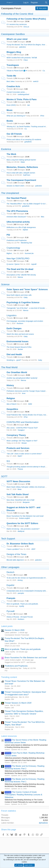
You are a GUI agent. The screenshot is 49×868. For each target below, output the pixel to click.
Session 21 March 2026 (15, 186)
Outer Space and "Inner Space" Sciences (27, 289)
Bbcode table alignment (15, 560)
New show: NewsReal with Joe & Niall (20, 500)
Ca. (44, 71)
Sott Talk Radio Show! (18, 494)
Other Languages (10, 567)
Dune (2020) (11, 105)
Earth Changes (14, 328)
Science (5, 284)
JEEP (33, 549)
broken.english (24, 518)
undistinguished (23, 94)
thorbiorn (20, 323)
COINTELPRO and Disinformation (23, 422)
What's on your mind (17, 39)
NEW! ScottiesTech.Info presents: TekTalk (22, 58)
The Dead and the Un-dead (20, 269)
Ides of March (12, 404)
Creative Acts (13, 86)
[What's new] (41, 3)
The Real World (9, 367)
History (10, 385)
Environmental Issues (18, 341)
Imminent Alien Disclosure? (17, 217)
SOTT (4, 476)
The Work (11, 154)
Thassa (20, 469)
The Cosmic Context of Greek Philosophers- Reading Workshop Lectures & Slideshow (23, 795)
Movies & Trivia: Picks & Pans (22, 99)
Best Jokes (11, 81)
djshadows (43, 823)
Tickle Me (11, 76)
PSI (8, 235)
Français (11, 598)
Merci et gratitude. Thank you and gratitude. (23, 604)
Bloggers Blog (14, 52)
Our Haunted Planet (16, 198)
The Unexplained (10, 193)
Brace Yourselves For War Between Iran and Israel (25, 516)
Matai (23, 162)
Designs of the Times (16, 554)
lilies (43, 217)
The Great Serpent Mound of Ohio (19, 347)
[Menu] (3, 3)
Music (10, 110)
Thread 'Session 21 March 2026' (18, 703)
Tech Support (8, 539)
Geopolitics (12, 409)
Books (10, 121)
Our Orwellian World (17, 372)
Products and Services (18, 448)
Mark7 (20, 456)
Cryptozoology (13, 248)
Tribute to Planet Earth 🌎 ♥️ (17, 71)
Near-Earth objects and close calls (19, 295)
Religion (11, 398)
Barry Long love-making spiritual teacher (21, 160)
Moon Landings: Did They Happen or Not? (22, 441)
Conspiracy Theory (16, 435)
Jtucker (20, 349)
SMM (30, 404)
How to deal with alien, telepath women (21, 173)
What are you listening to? (16, 116)
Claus (26, 60)
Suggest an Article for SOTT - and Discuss (20, 662)
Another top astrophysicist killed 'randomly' (22, 378)
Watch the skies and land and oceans (20, 334)
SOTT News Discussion (18, 481)
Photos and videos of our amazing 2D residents (24, 140)
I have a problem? (13, 549)
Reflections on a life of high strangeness (21, 227)
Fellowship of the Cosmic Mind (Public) (26, 19)
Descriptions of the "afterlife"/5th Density (21, 275)
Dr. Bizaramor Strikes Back (20, 544)
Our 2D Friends (14, 134)
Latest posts (7, 626)
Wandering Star (26, 243)
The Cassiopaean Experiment (21, 180)
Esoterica (6, 149)
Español (10, 585)
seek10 (36, 81)
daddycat (21, 531)
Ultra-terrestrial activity (18, 222)
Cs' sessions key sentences (17, 24)
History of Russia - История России (20, 617)
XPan (42, 116)
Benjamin (26, 502)
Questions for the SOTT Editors (22, 523)
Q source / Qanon (13, 264)
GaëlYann (27, 175)
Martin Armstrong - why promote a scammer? (23, 529)
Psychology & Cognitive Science (23, 302)
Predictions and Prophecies (17, 240)
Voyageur (21, 430)
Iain (29, 105)
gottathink (28, 142)
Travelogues (13, 65)
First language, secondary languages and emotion (25, 321)
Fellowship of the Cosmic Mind (17, 14)
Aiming (20, 580)
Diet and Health (14, 354)
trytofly (22, 606)
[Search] (46, 3)
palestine (22, 47)
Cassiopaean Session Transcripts (17, 635)
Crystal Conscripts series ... (17, 92)
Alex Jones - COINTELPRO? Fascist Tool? (22, 428)
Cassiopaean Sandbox (13, 34)
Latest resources (9, 736)
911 (8, 461)
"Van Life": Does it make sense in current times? (24, 454)
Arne (24, 393)
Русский (11, 611)
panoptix (21, 593)
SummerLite (29, 253)
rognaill (34, 264)
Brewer (24, 443)
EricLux (26, 27)
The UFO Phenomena (17, 211)
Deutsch (10, 572)
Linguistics (12, 315)
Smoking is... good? (14, 360)
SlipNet (25, 230)
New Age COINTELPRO (18, 259)
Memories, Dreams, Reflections (22, 167)
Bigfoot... (10, 253)
